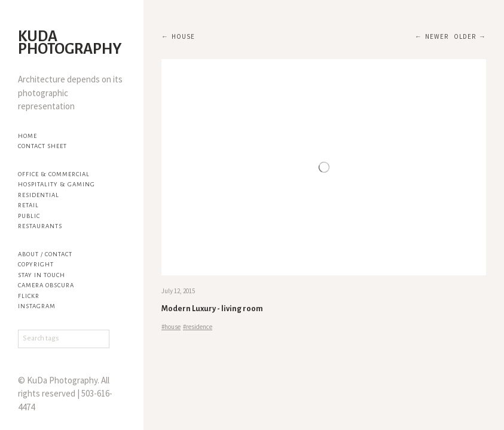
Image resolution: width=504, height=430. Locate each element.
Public (29, 216)
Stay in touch (42, 275)
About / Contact (45, 254)
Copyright (36, 264)
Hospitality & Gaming (56, 184)
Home (28, 136)
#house (171, 327)
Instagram (37, 306)
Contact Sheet (42, 146)
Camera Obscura (46, 285)
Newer (437, 36)
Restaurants (40, 226)
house (183, 36)
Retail (28, 205)
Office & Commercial (54, 174)
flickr (29, 296)
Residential (39, 195)
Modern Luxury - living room (212, 309)
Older (465, 36)
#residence (198, 327)
